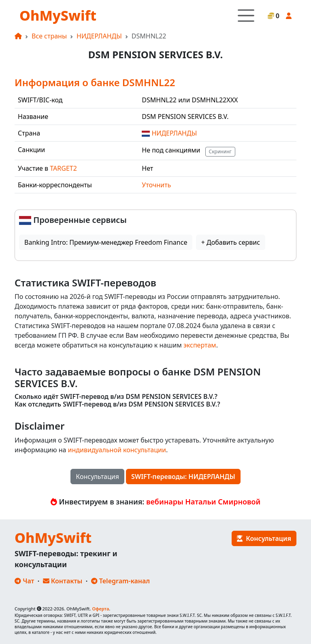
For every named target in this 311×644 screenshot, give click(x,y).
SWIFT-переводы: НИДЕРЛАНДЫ (183, 477)
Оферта (100, 609)
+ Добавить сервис (231, 242)
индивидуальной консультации (117, 450)
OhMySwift (58, 15)
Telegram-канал (120, 581)
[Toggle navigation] (246, 16)
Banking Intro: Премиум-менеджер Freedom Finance (106, 242)
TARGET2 (63, 168)
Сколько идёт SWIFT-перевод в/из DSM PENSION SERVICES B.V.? (116, 397)
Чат (24, 581)
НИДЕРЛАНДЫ (99, 36)
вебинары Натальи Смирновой (203, 502)
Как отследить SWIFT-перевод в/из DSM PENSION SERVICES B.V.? (117, 404)
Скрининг (220, 151)
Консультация (97, 477)
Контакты (63, 581)
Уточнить (156, 185)
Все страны (49, 36)
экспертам (200, 345)
